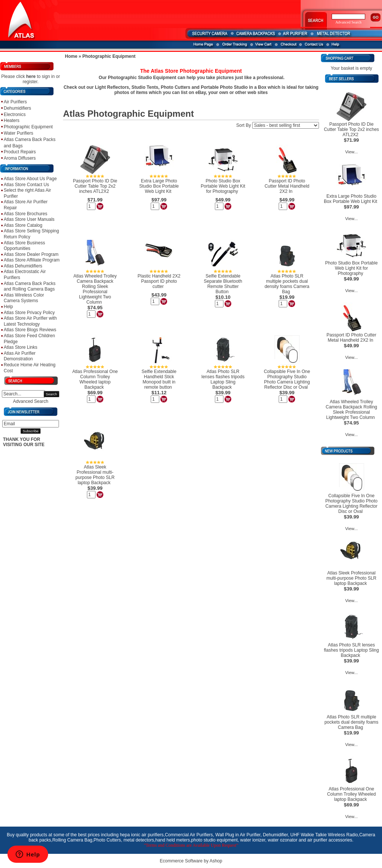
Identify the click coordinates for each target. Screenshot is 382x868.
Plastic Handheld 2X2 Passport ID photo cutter (159, 281)
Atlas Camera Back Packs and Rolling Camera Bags (30, 286)
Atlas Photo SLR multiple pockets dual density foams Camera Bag (287, 284)
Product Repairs (20, 152)
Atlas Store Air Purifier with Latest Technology (30, 321)
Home (71, 56)
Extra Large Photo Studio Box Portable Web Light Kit (159, 186)
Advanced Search (31, 401)
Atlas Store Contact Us (26, 185)
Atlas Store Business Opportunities (24, 246)
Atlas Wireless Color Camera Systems (24, 298)
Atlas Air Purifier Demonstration (20, 356)
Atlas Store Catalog (23, 225)
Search (51, 394)
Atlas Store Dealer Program (31, 254)
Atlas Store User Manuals (29, 219)
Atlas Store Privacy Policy (29, 313)
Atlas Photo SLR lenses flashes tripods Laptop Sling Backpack (223, 379)
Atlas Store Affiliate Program (32, 260)
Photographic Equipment (28, 127)
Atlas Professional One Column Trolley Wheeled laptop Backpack (95, 379)
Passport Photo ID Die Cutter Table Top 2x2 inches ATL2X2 (95, 186)
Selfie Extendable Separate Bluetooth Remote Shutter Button (223, 284)
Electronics (15, 115)
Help (8, 307)
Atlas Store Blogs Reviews (30, 330)
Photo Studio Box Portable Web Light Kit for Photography (223, 186)
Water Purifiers (18, 133)
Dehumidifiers (17, 108)
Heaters (12, 120)
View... (351, 152)
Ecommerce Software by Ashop (191, 861)
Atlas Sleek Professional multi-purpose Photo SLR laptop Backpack (95, 475)
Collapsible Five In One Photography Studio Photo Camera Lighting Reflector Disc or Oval (287, 379)
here (31, 76)
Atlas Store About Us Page (30, 179)
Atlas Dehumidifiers (23, 266)
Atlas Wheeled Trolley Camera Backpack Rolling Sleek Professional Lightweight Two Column (95, 289)
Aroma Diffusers (20, 158)
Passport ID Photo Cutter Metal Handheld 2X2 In (287, 186)
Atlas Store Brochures (26, 214)
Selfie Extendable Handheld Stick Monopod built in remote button (159, 379)
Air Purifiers (15, 102)
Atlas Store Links (21, 347)
